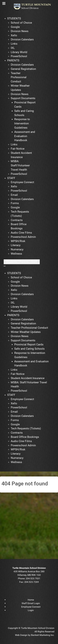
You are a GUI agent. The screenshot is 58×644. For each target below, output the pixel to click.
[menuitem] (14, 19)
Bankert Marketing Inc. (43, 635)
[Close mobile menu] (5, 266)
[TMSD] (34, 6)
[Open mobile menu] (22, 262)
